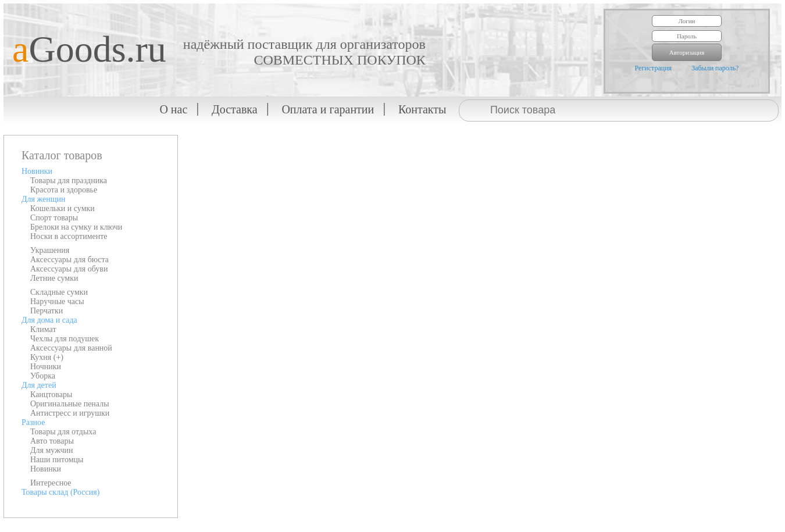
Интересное (51, 483)
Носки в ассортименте (69, 236)
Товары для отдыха (63, 432)
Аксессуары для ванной (71, 348)
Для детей (39, 385)
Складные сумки (59, 292)
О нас (173, 109)
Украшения (50, 250)
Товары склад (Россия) (60, 492)
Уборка (43, 376)
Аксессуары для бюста (69, 260)
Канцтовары (51, 394)
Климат (43, 329)
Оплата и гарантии (328, 109)
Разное (33, 422)
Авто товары (52, 441)
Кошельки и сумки (63, 208)
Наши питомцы (57, 460)
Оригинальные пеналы (70, 404)
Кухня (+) (47, 357)
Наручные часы (57, 301)
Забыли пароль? (715, 68)
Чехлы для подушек (65, 339)
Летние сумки (54, 278)
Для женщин (43, 199)
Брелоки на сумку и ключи (76, 227)
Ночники (46, 367)
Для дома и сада (49, 320)
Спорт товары (54, 218)
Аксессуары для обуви (69, 269)
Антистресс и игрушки (70, 413)
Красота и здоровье (64, 190)
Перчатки (47, 311)
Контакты (422, 109)
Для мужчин (52, 450)
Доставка (235, 109)
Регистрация (654, 68)
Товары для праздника (69, 181)
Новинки (37, 171)
